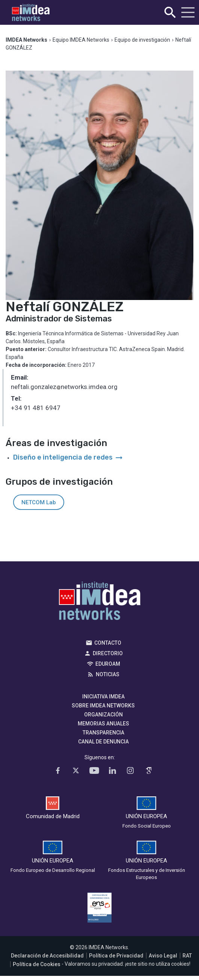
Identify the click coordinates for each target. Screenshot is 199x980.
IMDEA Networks (100, 603)
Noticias (108, 674)
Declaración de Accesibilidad (47, 956)
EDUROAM (108, 664)
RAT (187, 956)
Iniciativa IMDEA (103, 697)
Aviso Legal (163, 956)
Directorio (108, 653)
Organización (103, 715)
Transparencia (103, 733)
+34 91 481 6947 (36, 408)
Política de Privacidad (116, 956)
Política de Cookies (37, 964)
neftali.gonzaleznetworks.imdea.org (64, 387)
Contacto (108, 643)
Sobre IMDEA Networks (103, 706)
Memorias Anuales (103, 724)
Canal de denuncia (103, 742)
